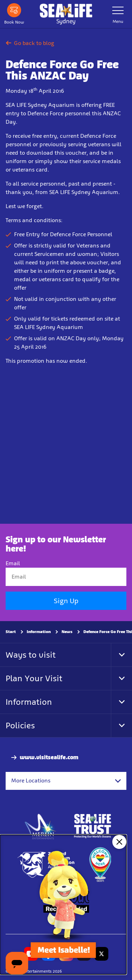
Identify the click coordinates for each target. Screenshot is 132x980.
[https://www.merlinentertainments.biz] (41, 826)
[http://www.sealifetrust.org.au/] (93, 826)
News (67, 632)
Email (13, 563)
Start (11, 632)
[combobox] (66, 781)
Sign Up (66, 601)
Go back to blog (30, 43)
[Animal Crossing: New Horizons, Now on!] (63, 905)
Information (39, 632)
